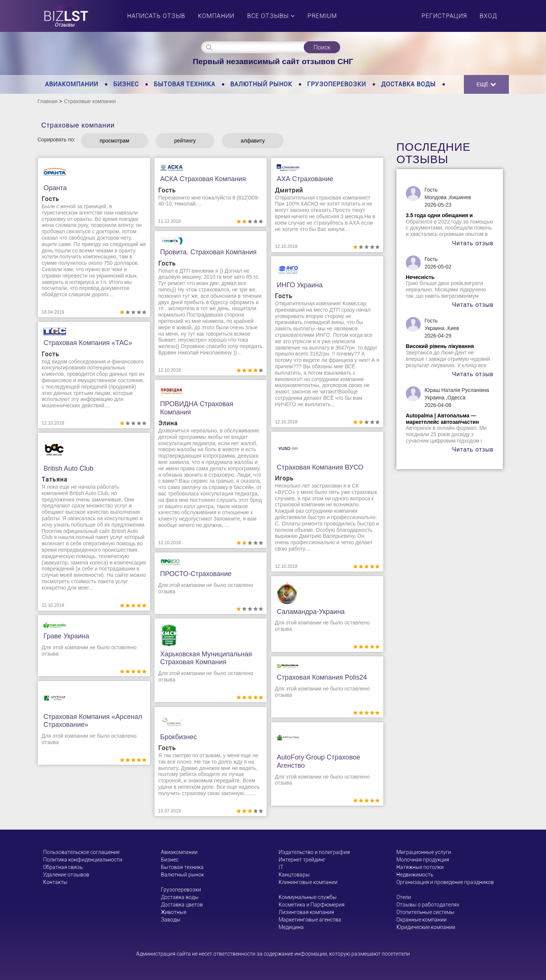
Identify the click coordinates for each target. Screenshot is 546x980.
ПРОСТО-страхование (196, 574)
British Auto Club (68, 468)
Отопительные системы (425, 912)
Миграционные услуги (424, 852)
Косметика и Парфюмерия (312, 905)
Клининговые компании (308, 882)
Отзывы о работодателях (428, 905)
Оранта (55, 188)
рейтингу (185, 141)
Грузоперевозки (337, 84)
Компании (216, 16)
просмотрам (115, 141)
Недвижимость (415, 875)
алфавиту (253, 141)
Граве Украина (66, 636)
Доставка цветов (182, 905)
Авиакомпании (72, 84)
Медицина (291, 927)
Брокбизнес (178, 737)
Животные (174, 912)
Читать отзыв (473, 243)
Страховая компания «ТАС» (88, 343)
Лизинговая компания (306, 912)
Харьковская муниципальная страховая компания (206, 658)
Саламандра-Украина (311, 612)
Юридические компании (426, 927)
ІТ (281, 867)
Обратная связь (63, 867)
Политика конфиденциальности (83, 860)
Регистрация (444, 16)
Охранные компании (421, 920)
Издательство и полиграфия (314, 852)
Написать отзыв (156, 16)
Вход (488, 16)
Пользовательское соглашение (81, 852)
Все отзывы (271, 16)
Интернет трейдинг (302, 860)
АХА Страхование (305, 179)
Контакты (55, 882)
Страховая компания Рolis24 (322, 677)
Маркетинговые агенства (310, 920)
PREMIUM (322, 16)
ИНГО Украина (300, 285)
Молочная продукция (423, 860)
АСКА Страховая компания (203, 179)
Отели (404, 897)
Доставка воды (408, 84)
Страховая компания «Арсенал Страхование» (93, 721)
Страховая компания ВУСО (320, 467)
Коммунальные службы (308, 897)
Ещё (487, 84)
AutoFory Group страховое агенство (319, 761)
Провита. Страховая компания (208, 252)
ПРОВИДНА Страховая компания (197, 408)
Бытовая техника (184, 84)
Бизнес (126, 84)
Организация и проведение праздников (445, 882)
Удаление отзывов (66, 875)
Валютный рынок (261, 84)
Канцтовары (294, 875)
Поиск (322, 47)
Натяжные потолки (420, 867)
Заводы (171, 920)
